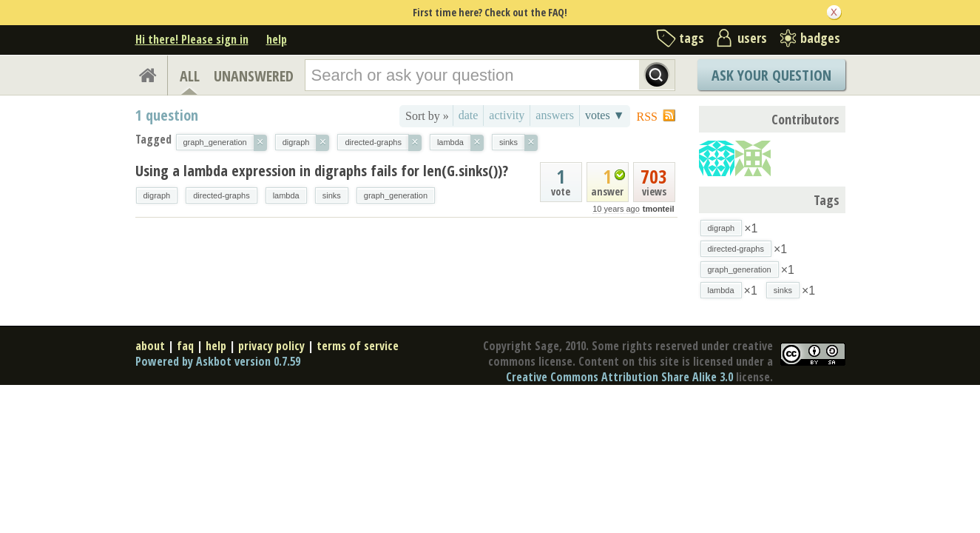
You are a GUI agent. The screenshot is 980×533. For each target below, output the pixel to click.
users (752, 38)
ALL (190, 76)
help (277, 39)
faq (185, 346)
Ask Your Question (771, 75)
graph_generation (396, 195)
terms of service (358, 346)
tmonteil (659, 209)
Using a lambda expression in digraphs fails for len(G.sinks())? (322, 171)
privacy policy (271, 346)
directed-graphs (221, 195)
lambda (286, 195)
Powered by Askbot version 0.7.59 (218, 361)
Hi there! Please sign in (192, 39)
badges (820, 38)
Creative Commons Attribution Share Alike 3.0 (619, 377)
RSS (647, 117)
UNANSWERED (254, 76)
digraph (157, 195)
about (150, 346)
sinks (332, 195)
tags (692, 38)
